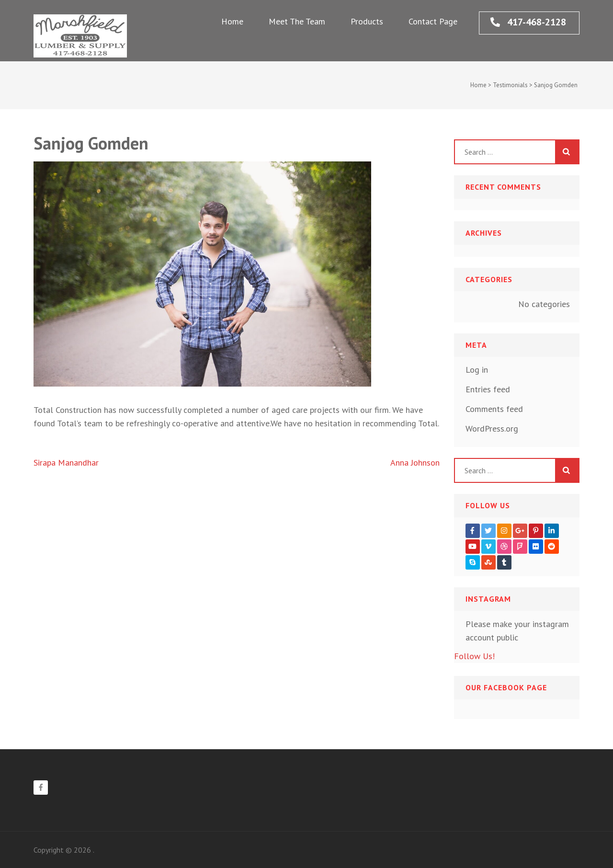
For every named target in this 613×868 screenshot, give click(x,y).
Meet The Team (297, 21)
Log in (477, 370)
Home (232, 21)
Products (367, 21)
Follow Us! (474, 656)
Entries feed (488, 389)
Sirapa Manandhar (66, 463)
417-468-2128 (528, 22)
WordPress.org (492, 428)
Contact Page (433, 21)
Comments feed (494, 409)
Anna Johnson (415, 463)
